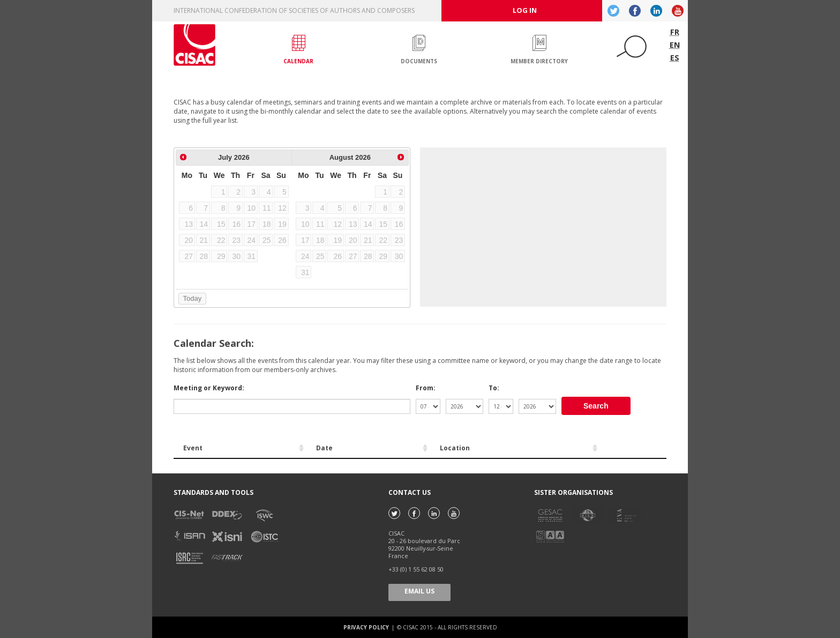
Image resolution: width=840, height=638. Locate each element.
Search (596, 406)
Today (193, 298)
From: (426, 388)
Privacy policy (367, 627)
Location (455, 448)
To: (494, 388)
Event (193, 448)
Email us (419, 591)
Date (324, 448)
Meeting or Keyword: (209, 388)
